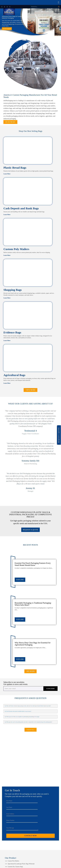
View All (30, 730)
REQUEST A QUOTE (30, 530)
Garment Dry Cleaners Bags (15, 867)
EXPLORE (20, 580)
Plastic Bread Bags (15, 168)
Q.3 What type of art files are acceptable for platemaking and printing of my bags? (22, 717)
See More (31, 671)
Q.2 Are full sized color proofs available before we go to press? (18, 711)
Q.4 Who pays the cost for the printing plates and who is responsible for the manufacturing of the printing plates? (28, 722)
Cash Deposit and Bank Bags (21, 208)
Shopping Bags (13, 290)
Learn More (7, 29)
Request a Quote (59, 435)
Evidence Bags (12, 332)
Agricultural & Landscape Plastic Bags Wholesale (21, 864)
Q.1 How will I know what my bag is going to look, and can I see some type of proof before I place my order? (28, 706)
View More (30, 390)
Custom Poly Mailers (16, 249)
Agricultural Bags (14, 375)
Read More (10, 122)
